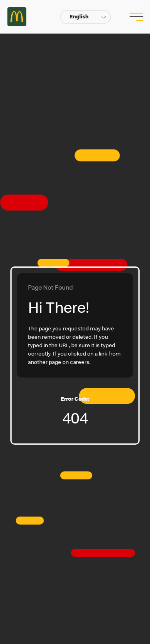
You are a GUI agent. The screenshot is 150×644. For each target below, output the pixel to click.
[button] (85, 17)
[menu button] (135, 17)
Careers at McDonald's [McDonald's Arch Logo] (17, 17)
